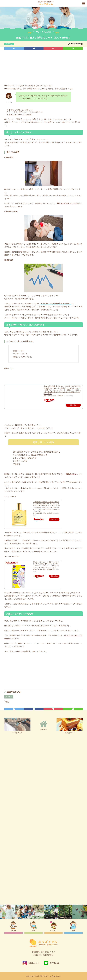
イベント (53, 930)
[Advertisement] (43, 68)
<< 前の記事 (17, 726)
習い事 (14, 930)
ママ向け (9, 44)
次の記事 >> (70, 726)
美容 (7, 702)
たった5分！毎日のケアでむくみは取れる (26, 112)
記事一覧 (44, 726)
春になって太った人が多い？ (21, 110)
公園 (34, 930)
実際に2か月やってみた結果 (20, 115)
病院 (73, 930)
